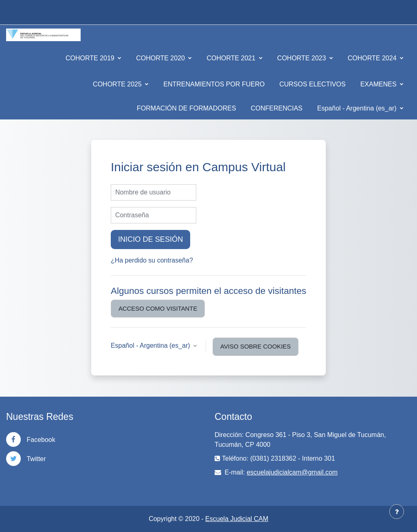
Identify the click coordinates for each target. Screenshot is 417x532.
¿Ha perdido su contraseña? (152, 260)
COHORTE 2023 (303, 58)
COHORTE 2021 (232, 58)
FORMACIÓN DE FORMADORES (187, 108)
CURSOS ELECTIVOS (313, 84)
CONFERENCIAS (277, 108)
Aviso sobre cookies (256, 346)
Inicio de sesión (150, 239)
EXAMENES (379, 84)
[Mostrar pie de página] (397, 512)
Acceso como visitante (158, 308)
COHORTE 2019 (91, 58)
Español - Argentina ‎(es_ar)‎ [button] (151, 345)
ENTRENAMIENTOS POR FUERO (214, 84)
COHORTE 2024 (373, 58)
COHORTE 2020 (161, 58)
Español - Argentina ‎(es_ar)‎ (358, 108)
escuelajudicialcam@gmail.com (292, 472)
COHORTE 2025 (118, 84)
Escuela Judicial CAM (237, 519)
